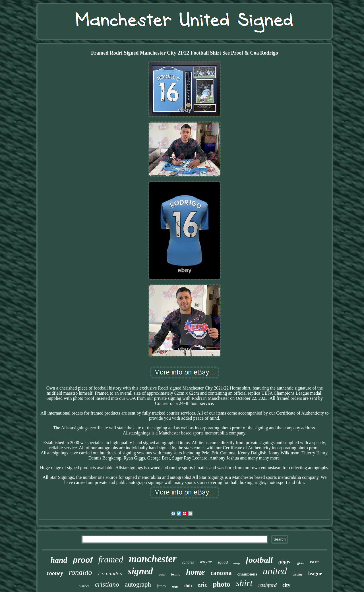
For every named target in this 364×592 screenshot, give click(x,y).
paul (162, 574)
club (188, 586)
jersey (161, 586)
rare (314, 562)
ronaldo (80, 572)
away (237, 563)
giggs (284, 561)
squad (223, 562)
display (298, 574)
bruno (176, 574)
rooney (55, 573)
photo (221, 584)
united (275, 571)
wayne (206, 562)
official (300, 563)
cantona (221, 573)
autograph (138, 584)
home (195, 572)
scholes (188, 562)
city (286, 585)
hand (59, 560)
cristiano (107, 584)
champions (247, 574)
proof (83, 560)
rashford (267, 585)
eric (202, 585)
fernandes (110, 574)
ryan (175, 587)
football (259, 560)
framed (111, 559)
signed (140, 571)
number (84, 586)
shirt (244, 583)
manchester (153, 559)
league (315, 574)
